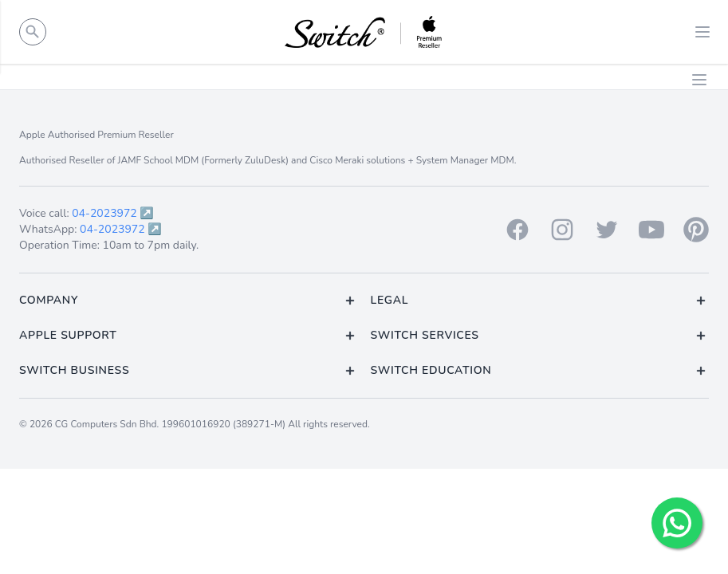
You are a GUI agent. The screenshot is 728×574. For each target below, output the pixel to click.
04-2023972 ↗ (113, 213)
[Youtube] (651, 230)
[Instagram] (562, 230)
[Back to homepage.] (364, 32)
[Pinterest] (696, 230)
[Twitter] (607, 230)
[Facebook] (517, 230)
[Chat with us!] (677, 523)
